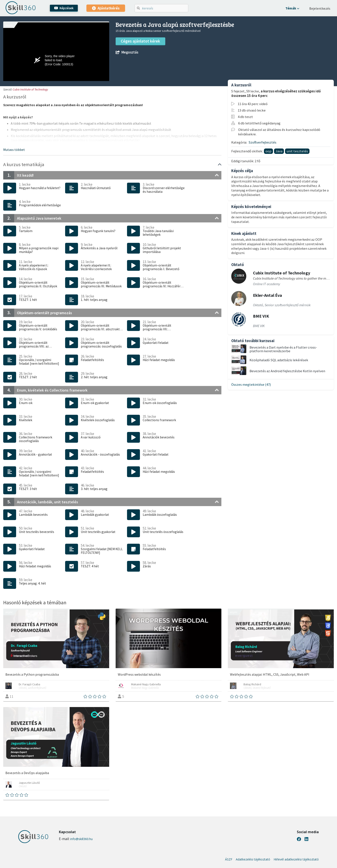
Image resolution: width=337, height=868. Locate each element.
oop (268, 151)
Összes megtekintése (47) (251, 384)
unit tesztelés (297, 151)
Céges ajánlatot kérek (140, 41)
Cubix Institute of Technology (30, 89)
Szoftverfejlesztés (262, 142)
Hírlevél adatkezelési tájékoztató (296, 859)
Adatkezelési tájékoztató (253, 859)
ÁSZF (229, 859)
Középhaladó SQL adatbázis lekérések (279, 360)
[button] (292, 8)
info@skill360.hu (81, 839)
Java (279, 151)
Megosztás (127, 52)
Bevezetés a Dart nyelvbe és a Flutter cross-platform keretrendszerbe (283, 349)
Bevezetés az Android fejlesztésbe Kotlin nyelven (287, 371)
